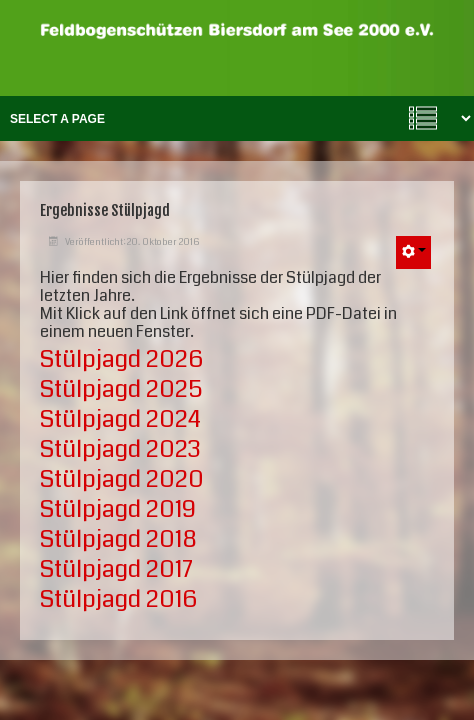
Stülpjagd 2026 (121, 359)
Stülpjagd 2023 (120, 449)
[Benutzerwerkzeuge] (413, 252)
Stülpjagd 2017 (116, 569)
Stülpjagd (118, 509)
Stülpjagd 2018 (118, 539)
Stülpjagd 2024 (120, 419)
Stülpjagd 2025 (121, 389)
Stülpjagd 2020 (122, 479)
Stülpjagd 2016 (118, 599)
